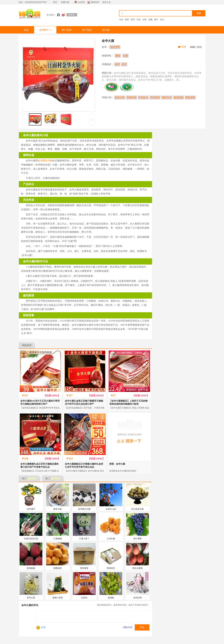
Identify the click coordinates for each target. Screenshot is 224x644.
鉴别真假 (179, 98)
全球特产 (45, 30)
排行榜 (106, 30)
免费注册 (65, 2)
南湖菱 (111, 598)
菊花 (133, 20)
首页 (26, 30)
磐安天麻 (58, 509)
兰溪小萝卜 (84, 539)
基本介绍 (120, 98)
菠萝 (127, 20)
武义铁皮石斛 (138, 509)
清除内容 (128, 627)
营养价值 (131, 98)
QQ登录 (81, 2)
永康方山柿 (111, 509)
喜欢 (184, 47)
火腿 (125, 56)
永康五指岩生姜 (31, 539)
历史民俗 (155, 98)
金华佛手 (31, 509)
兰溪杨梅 (58, 539)
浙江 (124, 64)
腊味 (118, 56)
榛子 (156, 20)
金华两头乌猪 (45, 161)
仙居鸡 (84, 598)
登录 (55, 2)
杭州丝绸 (138, 598)
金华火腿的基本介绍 (35, 135)
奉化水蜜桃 (138, 568)
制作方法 (167, 98)
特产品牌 (67, 30)
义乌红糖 (111, 539)
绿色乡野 (115, 47)
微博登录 (95, 2)
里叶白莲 (31, 598)
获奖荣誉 (190, 98)
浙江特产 (56, 479)
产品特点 (143, 98)
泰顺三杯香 (58, 598)
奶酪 (150, 20)
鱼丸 (162, 20)
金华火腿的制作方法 (35, 261)
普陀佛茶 (84, 568)
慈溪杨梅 (31, 568)
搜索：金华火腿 (117, 464)
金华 (117, 64)
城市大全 (107, 2)
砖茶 (139, 20)
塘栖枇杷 (58, 568)
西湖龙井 (111, 568)
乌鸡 (121, 20)
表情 (41, 627)
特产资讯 (87, 30)
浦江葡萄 (138, 539)
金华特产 (32, 479)
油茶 (145, 20)
